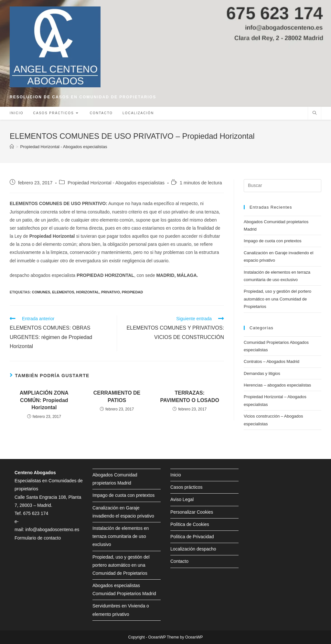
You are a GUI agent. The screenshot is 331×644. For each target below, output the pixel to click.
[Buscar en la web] (315, 114)
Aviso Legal (182, 499)
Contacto (179, 561)
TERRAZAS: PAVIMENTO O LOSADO (190, 396)
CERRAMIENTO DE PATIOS (117, 396)
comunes (41, 292)
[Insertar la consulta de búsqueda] (283, 186)
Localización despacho (193, 549)
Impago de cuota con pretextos (273, 241)
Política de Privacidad (192, 537)
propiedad (132, 292)
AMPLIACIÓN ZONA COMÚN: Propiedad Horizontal (44, 400)
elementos (63, 292)
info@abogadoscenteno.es (52, 529)
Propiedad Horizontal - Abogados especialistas (116, 183)
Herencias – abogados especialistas (277, 385)
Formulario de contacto (38, 538)
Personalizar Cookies (192, 512)
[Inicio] (12, 147)
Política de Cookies (190, 524)
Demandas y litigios (262, 373)
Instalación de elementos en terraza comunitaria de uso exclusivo (121, 536)
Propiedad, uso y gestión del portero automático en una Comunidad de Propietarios (278, 299)
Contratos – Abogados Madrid (272, 361)
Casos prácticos (187, 487)
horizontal (88, 292)
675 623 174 (36, 513)
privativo (111, 292)
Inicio (176, 475)
